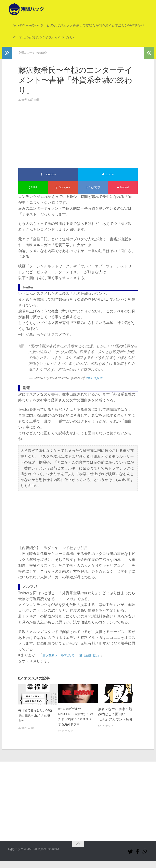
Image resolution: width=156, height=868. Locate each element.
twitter (108, 174)
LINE (33, 189)
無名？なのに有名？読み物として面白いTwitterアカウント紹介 (115, 716)
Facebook (48, 174)
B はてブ (93, 189)
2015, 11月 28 (96, 380)
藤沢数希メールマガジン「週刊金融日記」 (77, 657)
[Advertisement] (78, 133)
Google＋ (63, 189)
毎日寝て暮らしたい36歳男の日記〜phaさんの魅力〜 (36, 717)
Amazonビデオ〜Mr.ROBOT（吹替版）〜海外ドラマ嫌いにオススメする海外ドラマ (75, 721)
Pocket (123, 189)
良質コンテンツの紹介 (35, 53)
